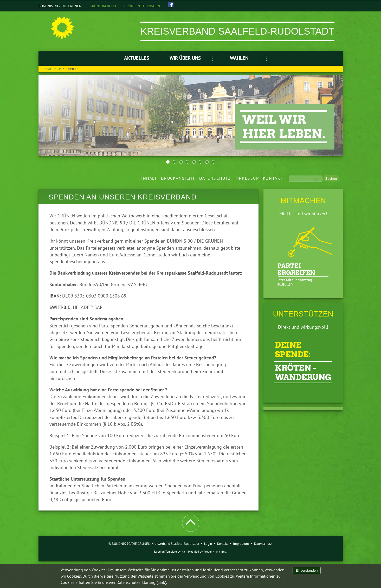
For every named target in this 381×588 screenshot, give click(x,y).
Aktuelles (137, 58)
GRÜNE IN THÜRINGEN (142, 6)
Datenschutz (215, 178)
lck (183, 552)
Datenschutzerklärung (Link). (142, 582)
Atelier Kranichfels (215, 552)
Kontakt (273, 178)
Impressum (247, 178)
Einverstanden (306, 570)
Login (208, 544)
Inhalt (149, 178)
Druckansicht (178, 178)
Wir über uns (185, 58)
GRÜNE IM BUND (103, 6)
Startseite (53, 69)
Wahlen (239, 58)
